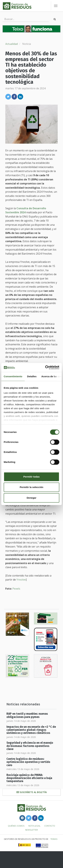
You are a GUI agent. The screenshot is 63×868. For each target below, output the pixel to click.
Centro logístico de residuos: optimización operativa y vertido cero (28, 762)
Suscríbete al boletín (32, 792)
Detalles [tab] (32, 376)
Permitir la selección (31, 487)
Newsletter (31, 830)
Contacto (50, 826)
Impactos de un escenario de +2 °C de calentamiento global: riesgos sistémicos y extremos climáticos (31, 730)
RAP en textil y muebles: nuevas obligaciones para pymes (27, 715)
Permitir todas (32, 477)
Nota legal (34, 826)
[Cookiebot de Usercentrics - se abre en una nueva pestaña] (45, 367)
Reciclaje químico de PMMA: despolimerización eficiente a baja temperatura (29, 778)
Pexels (16, 589)
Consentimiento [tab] (13, 376)
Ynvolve (21, 580)
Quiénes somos (16, 826)
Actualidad (12, 44)
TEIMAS (54, 839)
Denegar (31, 498)
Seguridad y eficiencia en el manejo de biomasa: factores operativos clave (30, 746)
